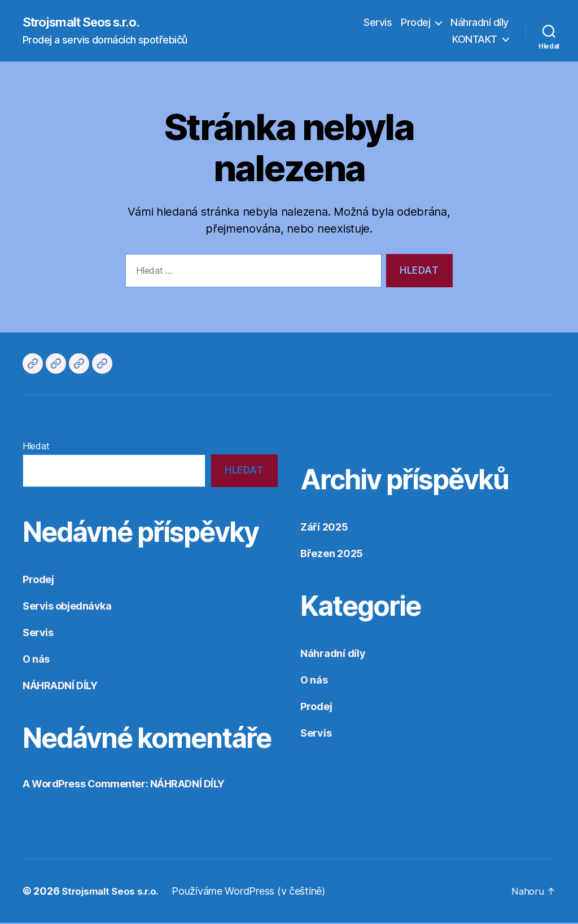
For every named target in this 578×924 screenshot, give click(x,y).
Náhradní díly (480, 23)
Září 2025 (324, 527)
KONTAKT (475, 40)
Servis (378, 23)
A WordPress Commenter (84, 785)
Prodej (415, 23)
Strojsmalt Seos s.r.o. (88, 23)
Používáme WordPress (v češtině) (255, 892)
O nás (36, 660)
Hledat (36, 446)
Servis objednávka (67, 607)
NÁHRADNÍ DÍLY (60, 687)
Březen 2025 (332, 554)
